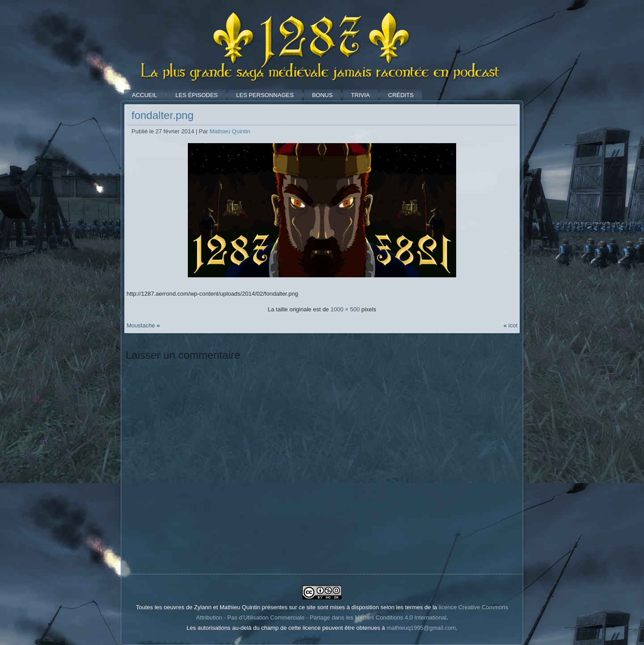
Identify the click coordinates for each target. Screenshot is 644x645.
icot (513, 325)
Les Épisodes (197, 95)
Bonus (322, 95)
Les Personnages (265, 95)
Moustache (141, 325)
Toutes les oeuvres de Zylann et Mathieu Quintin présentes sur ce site (226, 607)
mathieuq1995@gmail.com (421, 628)
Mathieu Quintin (230, 131)
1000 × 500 (345, 309)
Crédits (401, 95)
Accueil (144, 95)
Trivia (360, 95)
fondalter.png (163, 115)
